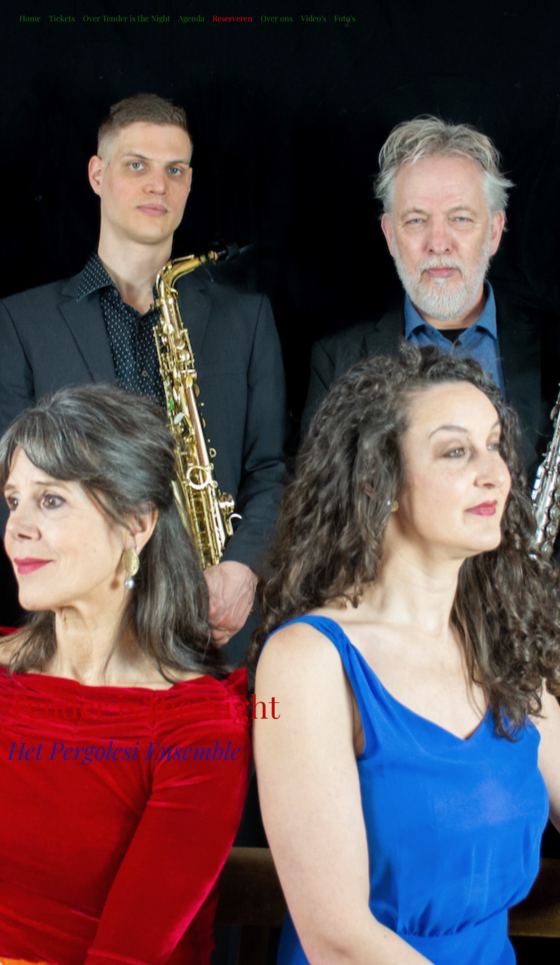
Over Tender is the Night (127, 18)
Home (30, 18)
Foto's (345, 18)
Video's (314, 18)
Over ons (277, 18)
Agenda (191, 18)
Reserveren (233, 18)
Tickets (62, 18)
